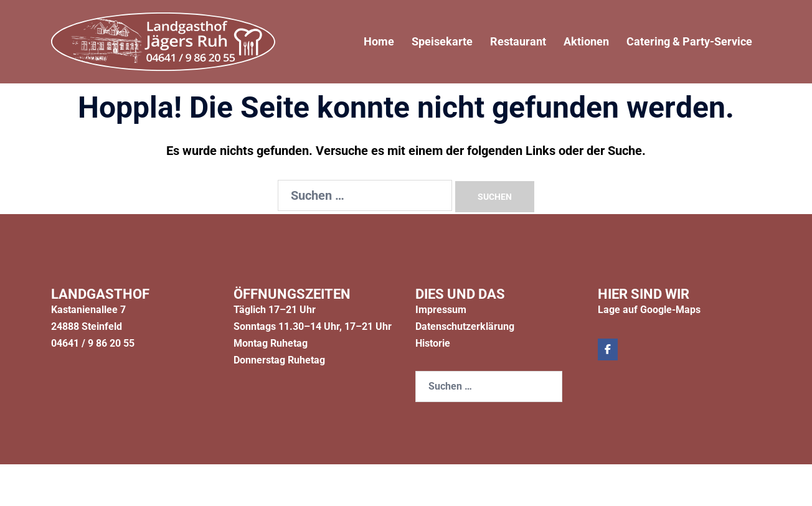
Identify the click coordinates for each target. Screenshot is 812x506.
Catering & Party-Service (689, 41)
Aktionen (586, 41)
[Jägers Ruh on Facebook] (608, 349)
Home (379, 41)
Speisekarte (442, 41)
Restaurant (518, 41)
